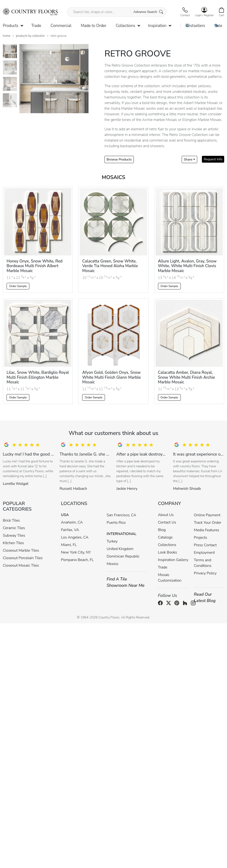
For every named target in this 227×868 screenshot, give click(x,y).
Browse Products (119, 159)
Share (188, 159)
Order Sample (18, 286)
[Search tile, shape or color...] (117, 12)
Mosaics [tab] (114, 177)
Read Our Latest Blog (205, 597)
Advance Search (148, 12)
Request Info (213, 159)
